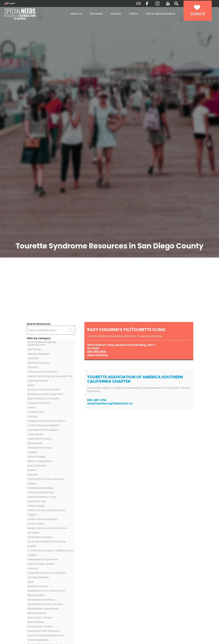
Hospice (32, 546)
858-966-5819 (96, 352)
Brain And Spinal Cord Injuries (43, 399)
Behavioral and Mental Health (44, 390)
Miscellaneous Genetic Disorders (45, 604)
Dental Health (35, 443)
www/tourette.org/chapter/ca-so (110, 403)
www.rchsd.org (97, 355)
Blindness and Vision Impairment (45, 394)
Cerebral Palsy (35, 412)
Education (33, 475)
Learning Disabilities (38, 577)
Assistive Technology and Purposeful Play (50, 376)
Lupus (30, 582)
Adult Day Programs (38, 363)
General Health (36, 524)
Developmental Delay (39, 448)
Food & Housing (36, 506)
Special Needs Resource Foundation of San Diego (27, 14)
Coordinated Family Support (43, 430)
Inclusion (32, 555)
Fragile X (32, 515)
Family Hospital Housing (40, 488)
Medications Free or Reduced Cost (46, 591)
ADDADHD (33, 358)
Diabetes (32, 452)
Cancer (31, 407)
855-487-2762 (97, 400)
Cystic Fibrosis (35, 434)
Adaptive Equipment (39, 354)
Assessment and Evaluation (42, 372)
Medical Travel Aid (37, 586)
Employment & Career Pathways (45, 479)
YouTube (168, 3)
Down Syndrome (36, 466)
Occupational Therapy (40, 626)
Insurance (33, 568)
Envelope (139, 3)
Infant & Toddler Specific (41, 564)
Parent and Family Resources (43, 631)
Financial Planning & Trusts (42, 497)
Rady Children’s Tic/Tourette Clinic (126, 330)
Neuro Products (36, 622)
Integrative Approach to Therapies (47, 573)
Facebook (147, 3)
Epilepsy (32, 483)
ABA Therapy (35, 349)
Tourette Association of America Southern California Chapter (135, 379)
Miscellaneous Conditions (41, 600)
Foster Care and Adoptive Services (46, 510)
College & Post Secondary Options (46, 421)
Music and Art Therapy (40, 618)
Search (176, 3)
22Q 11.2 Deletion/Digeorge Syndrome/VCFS (42, 344)
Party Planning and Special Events (46, 635)
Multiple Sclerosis (37, 613)
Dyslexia (32, 470)
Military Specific (36, 595)
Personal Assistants (38, 640)
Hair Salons (33, 533)
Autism (31, 385)
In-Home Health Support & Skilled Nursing (50, 550)
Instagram (157, 3)
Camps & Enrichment (39, 403)
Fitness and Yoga (37, 501)
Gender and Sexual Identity (42, 519)
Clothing (32, 416)
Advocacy (33, 367)
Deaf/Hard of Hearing (39, 439)
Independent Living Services (43, 559)
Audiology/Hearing (38, 381)
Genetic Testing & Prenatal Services (47, 528)
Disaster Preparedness (40, 461)
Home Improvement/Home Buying (46, 542)
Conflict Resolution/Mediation (44, 425)
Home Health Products (40, 537)
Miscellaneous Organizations (43, 609)
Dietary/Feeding (36, 457)
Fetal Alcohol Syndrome (41, 492)
